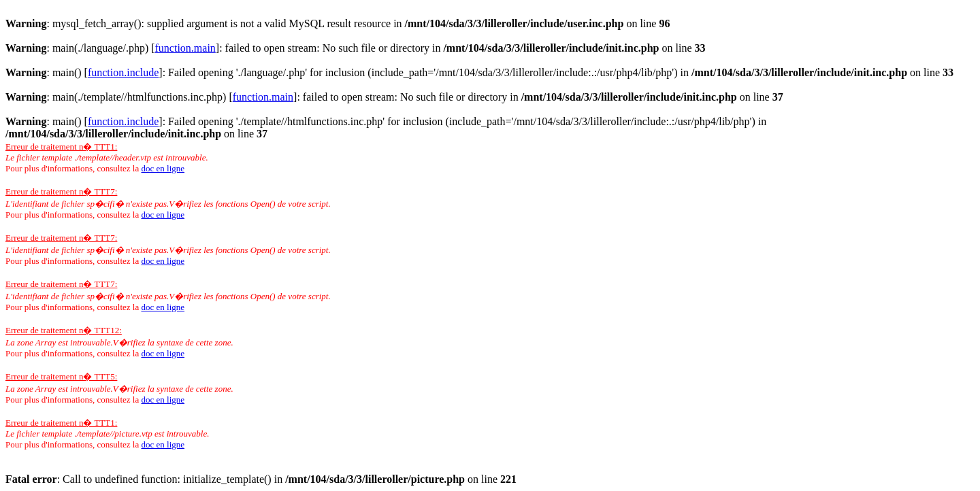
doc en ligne (163, 168)
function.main (185, 48)
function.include (123, 72)
